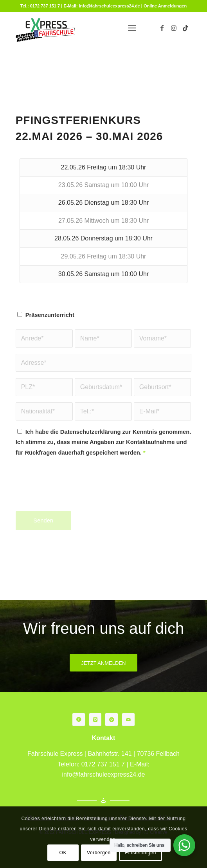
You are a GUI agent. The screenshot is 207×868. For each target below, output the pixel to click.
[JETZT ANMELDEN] (104, 663)
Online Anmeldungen (165, 6)
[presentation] (75, 489)
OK (63, 853)
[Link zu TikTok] (185, 28)
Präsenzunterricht (50, 315)
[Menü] (132, 28)
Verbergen (99, 853)
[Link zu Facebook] (162, 28)
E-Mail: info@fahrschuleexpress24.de (102, 6)
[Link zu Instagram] (174, 28)
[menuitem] (132, 28)
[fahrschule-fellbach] (86, 28)
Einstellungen (140, 853)
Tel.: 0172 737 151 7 (40, 6)
